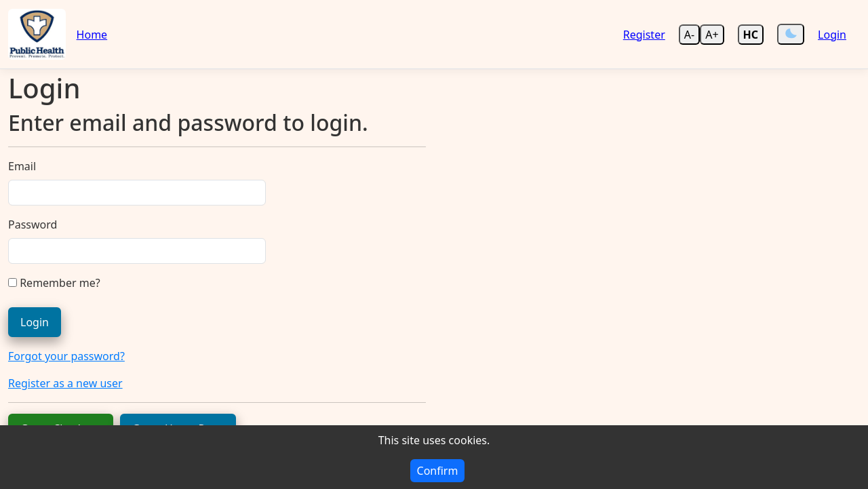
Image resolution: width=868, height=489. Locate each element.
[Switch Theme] (791, 35)
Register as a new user (65, 383)
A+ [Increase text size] (712, 35)
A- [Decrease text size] (689, 35)
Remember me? (54, 283)
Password (33, 224)
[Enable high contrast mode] (751, 35)
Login (832, 35)
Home (92, 35)
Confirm (438, 471)
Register (644, 35)
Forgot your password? (66, 356)
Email (22, 166)
